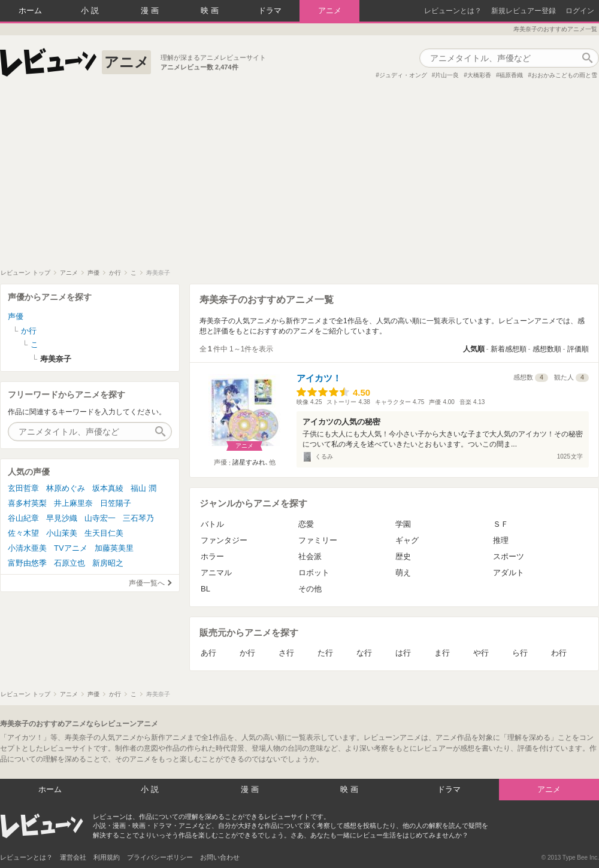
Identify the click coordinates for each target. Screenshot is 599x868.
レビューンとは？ (453, 11)
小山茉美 (62, 533)
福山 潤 (143, 488)
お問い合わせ (220, 857)
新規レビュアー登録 (524, 11)
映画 (211, 10)
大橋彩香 (479, 75)
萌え (403, 573)
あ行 (208, 653)
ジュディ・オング (403, 75)
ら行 (520, 653)
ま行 (442, 653)
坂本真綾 (108, 488)
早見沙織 (62, 518)
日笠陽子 (116, 503)
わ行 (559, 653)
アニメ (330, 10)
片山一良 (447, 75)
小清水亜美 (27, 548)
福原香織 (511, 75)
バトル (212, 524)
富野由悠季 (27, 563)
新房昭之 (108, 563)
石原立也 (69, 563)
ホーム (30, 10)
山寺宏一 (100, 518)
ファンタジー (224, 540)
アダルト (509, 573)
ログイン (580, 11)
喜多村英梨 (27, 503)
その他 (310, 589)
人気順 (474, 349)
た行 (325, 653)
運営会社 (73, 857)
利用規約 (107, 857)
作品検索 (587, 58)
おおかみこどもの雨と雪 (564, 75)
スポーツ (509, 556)
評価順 (578, 349)
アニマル (216, 573)
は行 (403, 653)
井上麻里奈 (73, 503)
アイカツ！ (319, 378)
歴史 (403, 556)
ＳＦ (501, 524)
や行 (481, 653)
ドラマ (270, 10)
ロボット (314, 573)
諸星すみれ (249, 462)
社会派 (310, 556)
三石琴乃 (138, 518)
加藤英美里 (114, 548)
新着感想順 (509, 349)
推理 (501, 540)
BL (205, 589)
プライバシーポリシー (160, 857)
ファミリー (318, 540)
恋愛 (306, 524)
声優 (16, 316)
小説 (91, 10)
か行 (247, 653)
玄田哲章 (23, 488)
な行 (364, 653)
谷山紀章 (23, 518)
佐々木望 (23, 533)
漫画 (151, 10)
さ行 (286, 653)
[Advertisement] (299, 179)
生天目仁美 (104, 533)
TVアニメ (71, 548)
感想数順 (547, 349)
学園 (403, 524)
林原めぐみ (66, 488)
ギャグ (407, 540)
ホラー (212, 556)
